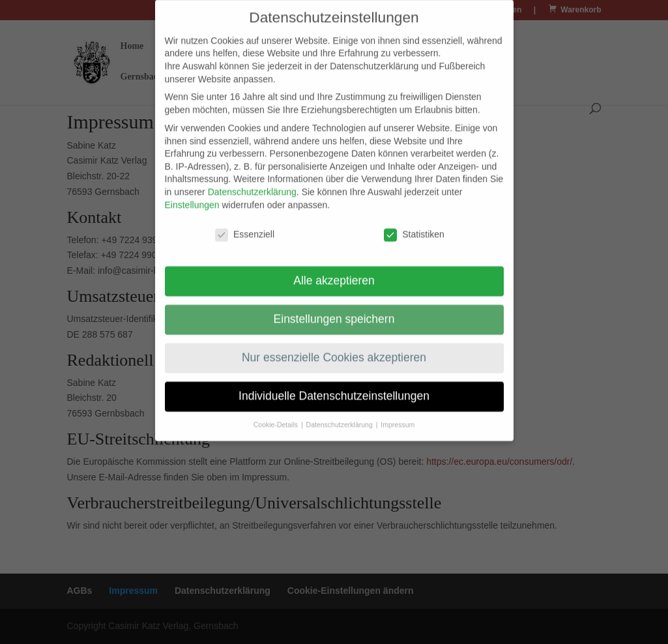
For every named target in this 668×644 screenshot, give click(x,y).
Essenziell (245, 227)
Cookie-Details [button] (277, 416)
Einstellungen (192, 196)
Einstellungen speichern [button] (334, 311)
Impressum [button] (398, 416)
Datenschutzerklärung (252, 183)
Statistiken (414, 227)
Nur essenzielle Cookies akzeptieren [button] (334, 349)
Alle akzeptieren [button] (334, 272)
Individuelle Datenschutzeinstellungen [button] (334, 388)
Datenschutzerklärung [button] (341, 416)
